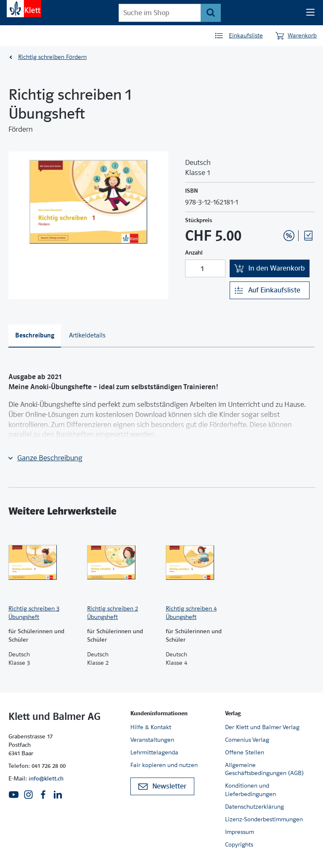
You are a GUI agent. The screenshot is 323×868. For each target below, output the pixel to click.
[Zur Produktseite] (44, 563)
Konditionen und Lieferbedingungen (250, 790)
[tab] (35, 336)
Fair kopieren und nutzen (164, 765)
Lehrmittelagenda (154, 752)
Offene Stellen (245, 752)
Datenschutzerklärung (254, 807)
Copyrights (239, 844)
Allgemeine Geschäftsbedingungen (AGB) (264, 769)
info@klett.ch (46, 778)
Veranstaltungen (152, 740)
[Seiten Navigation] (310, 13)
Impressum (240, 832)
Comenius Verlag (247, 740)
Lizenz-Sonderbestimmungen (264, 819)
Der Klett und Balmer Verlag (262, 727)
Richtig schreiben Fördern (52, 57)
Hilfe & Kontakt (151, 727)
